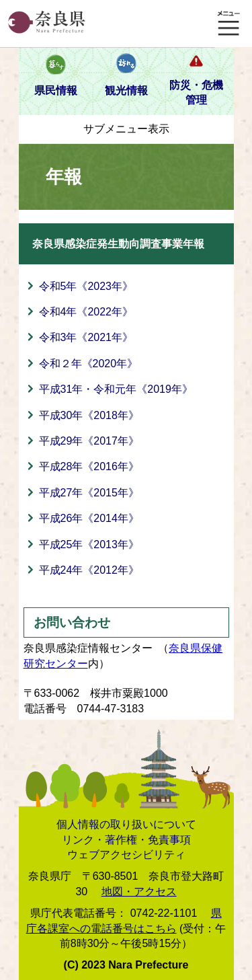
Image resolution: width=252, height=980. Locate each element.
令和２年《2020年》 (89, 364)
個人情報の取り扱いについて (126, 824)
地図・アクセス (139, 892)
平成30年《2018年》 (89, 415)
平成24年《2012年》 (89, 570)
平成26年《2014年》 (89, 518)
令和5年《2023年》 (86, 286)
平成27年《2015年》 (89, 493)
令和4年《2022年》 (86, 312)
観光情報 (126, 90)
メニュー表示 (228, 24)
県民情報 (56, 90)
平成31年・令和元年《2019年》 (116, 389)
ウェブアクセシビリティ (126, 855)
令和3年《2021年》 (86, 337)
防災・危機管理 (196, 92)
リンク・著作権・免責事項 (126, 840)
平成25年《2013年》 (89, 544)
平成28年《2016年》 (89, 466)
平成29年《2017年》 (89, 441)
